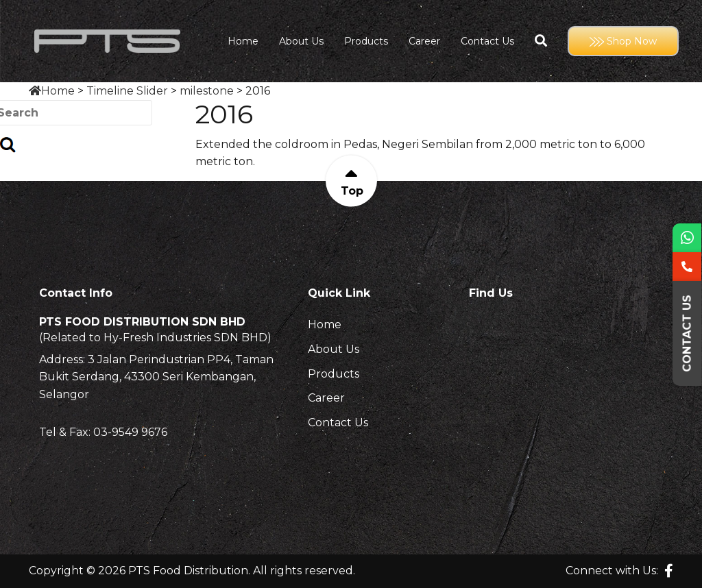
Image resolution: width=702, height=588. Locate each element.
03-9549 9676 (130, 432)
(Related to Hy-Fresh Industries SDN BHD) (155, 338)
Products (366, 41)
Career (424, 41)
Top (351, 191)
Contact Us (487, 41)
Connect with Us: (612, 571)
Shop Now (623, 41)
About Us (301, 41)
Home (243, 41)
